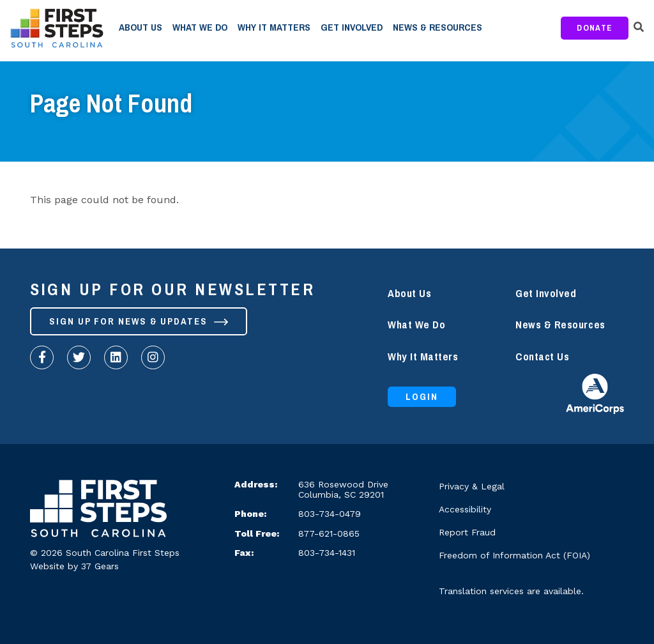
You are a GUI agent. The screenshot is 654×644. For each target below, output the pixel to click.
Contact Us (542, 357)
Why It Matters (274, 27)
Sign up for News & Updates (139, 321)
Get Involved (352, 27)
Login (422, 397)
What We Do (200, 27)
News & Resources (437, 27)
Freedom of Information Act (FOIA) (514, 555)
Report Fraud (467, 532)
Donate (595, 28)
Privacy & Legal (472, 486)
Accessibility (465, 509)
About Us (141, 27)
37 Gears (100, 566)
